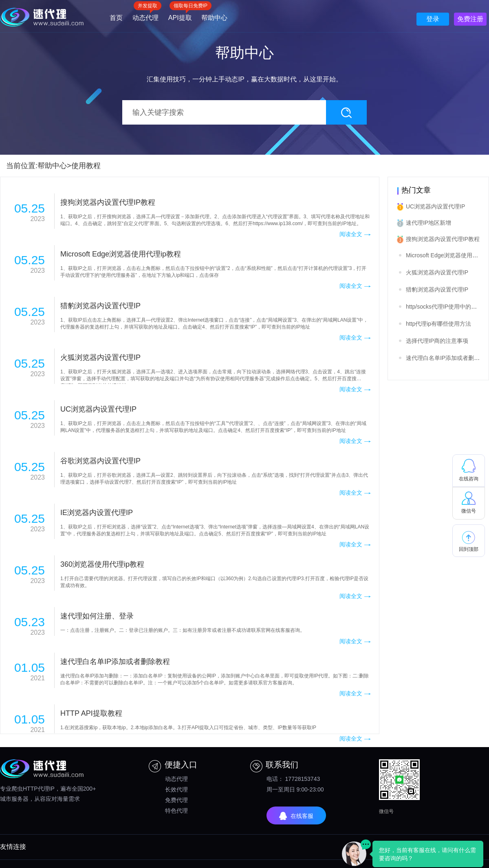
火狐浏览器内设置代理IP (437, 272)
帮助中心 (214, 18)
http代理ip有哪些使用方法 (438, 324)
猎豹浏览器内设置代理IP (437, 289)
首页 (116, 18)
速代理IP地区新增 (428, 223)
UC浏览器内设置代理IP (435, 206)
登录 (433, 19)
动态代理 (145, 15)
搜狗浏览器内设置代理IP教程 (443, 239)
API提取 (180, 15)
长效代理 (176, 789)
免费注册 (470, 19)
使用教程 (86, 166)
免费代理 (176, 800)
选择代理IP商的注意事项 (437, 341)
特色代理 (176, 811)
